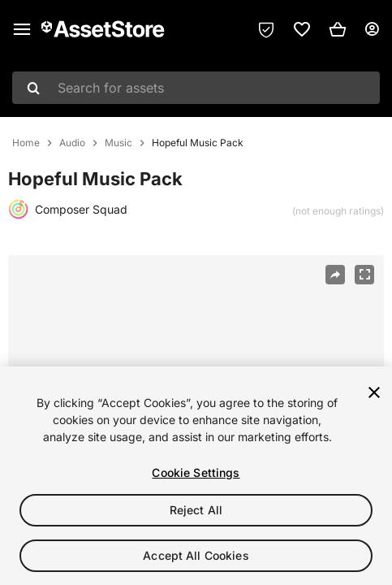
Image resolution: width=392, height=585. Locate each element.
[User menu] (372, 29)
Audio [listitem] (72, 143)
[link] (302, 29)
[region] (196, 476)
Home (26, 143)
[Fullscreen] (364, 275)
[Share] (335, 275)
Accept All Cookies (196, 555)
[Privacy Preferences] (266, 29)
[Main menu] (22, 29)
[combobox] (196, 88)
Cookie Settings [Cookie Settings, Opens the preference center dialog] (196, 472)
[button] (338, 29)
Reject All (196, 510)
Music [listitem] (118, 143)
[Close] (374, 392)
